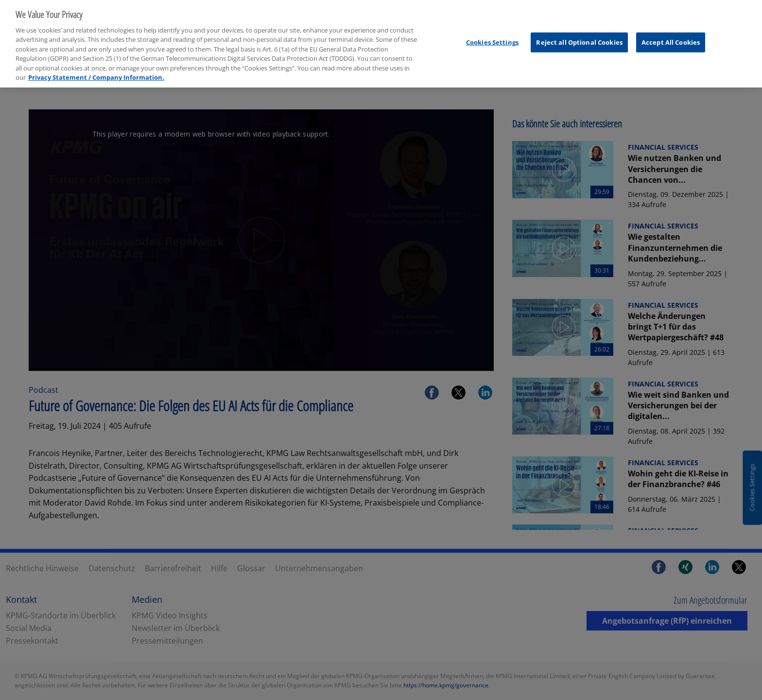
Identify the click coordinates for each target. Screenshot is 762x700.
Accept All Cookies (671, 37)
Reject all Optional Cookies (579, 37)
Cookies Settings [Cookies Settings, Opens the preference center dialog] (492, 37)
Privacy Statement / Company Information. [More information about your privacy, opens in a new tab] (96, 73)
